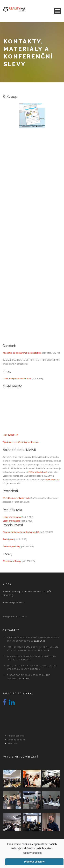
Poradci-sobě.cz (16, 736)
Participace (8, 539)
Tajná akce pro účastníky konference (21, 442)
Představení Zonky (12, 561)
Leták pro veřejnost (12, 517)
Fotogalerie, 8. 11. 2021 (15, 617)
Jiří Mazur (10, 435)
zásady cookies (32, 853)
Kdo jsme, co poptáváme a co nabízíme (22, 353)
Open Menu (58, 11)
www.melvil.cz (52, 480)
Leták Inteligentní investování (17, 379)
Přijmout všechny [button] (34, 862)
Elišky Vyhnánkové (38, 472)
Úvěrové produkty (11, 546)
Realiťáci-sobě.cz (16, 740)
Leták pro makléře (11, 521)
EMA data (12, 743)
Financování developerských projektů (21, 532)
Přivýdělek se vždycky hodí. (16, 498)
